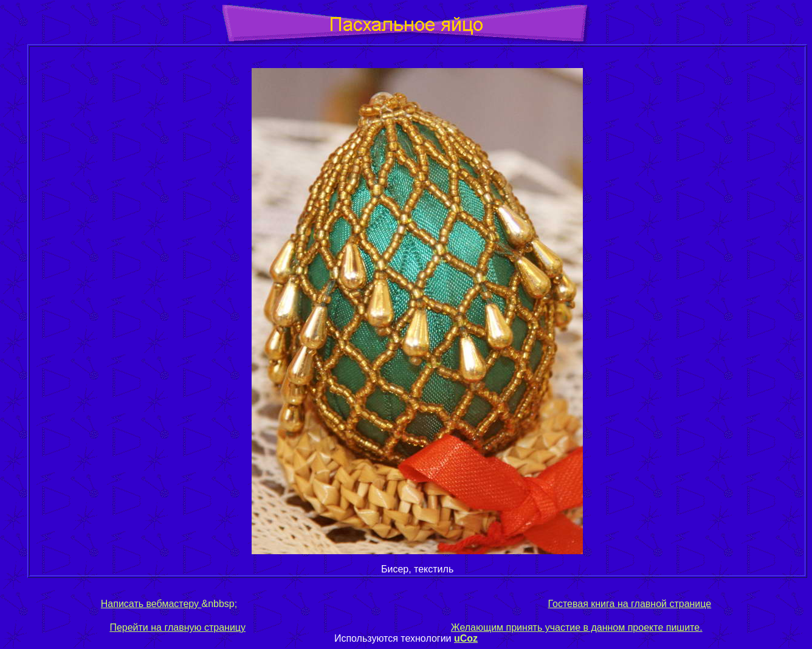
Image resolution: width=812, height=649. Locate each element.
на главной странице (663, 604)
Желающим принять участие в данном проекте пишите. (577, 627)
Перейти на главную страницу (177, 627)
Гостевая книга (581, 604)
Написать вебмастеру (151, 604)
